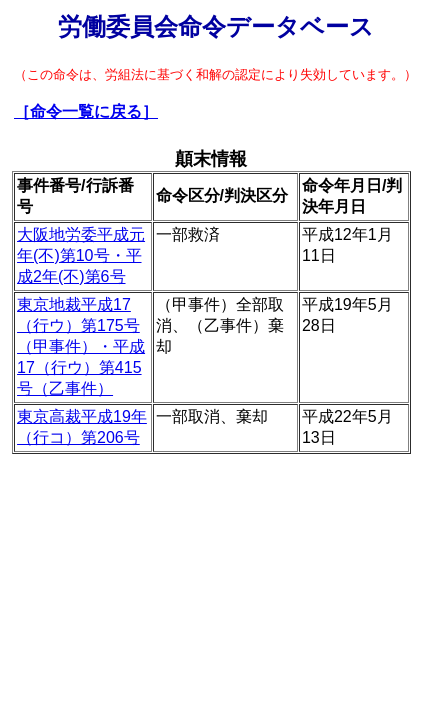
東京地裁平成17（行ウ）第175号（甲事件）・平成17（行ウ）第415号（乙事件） (81, 346)
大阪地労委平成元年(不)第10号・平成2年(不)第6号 (81, 255)
